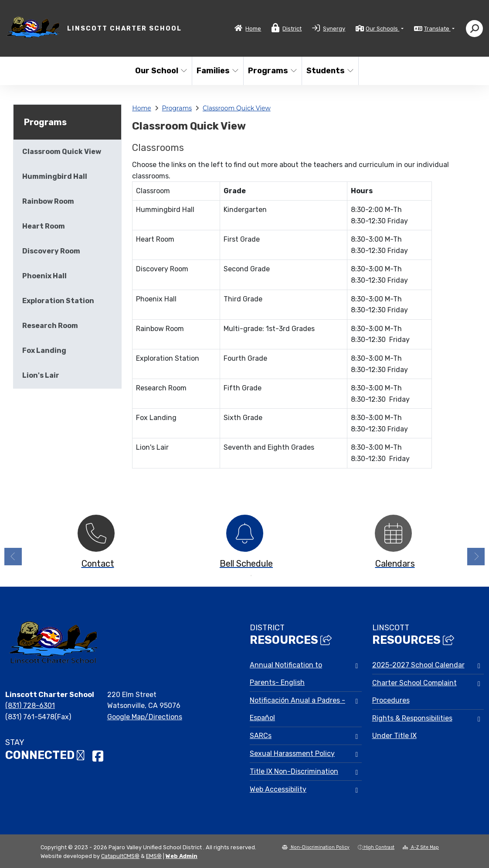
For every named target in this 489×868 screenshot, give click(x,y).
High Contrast (379, 847)
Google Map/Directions (145, 717)
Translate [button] (437, 29)
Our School (160, 71)
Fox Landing (44, 350)
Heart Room (44, 226)
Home (253, 29)
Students (329, 71)
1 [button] (238, 576)
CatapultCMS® (120, 856)
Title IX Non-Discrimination (294, 771)
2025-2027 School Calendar (418, 665)
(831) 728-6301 (30, 706)
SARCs (261, 736)
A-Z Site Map (421, 847)
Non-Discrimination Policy (316, 847)
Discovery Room (51, 251)
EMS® (154, 856)
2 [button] (251, 576)
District (292, 29)
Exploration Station (58, 301)
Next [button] (476, 557)
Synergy (334, 29)
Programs (272, 71)
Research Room (50, 326)
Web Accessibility (278, 789)
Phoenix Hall (44, 276)
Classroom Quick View (237, 108)
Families (217, 71)
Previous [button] (13, 557)
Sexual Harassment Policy (292, 754)
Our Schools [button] (382, 29)
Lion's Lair (41, 375)
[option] (96, 544)
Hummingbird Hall (55, 176)
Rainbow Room (48, 201)
